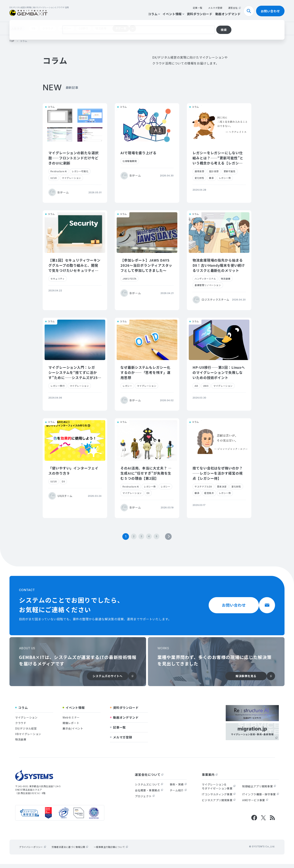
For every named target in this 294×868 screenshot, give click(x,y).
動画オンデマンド (228, 14)
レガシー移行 (58, 386)
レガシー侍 (225, 178)
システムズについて (149, 788)
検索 (250, 11)
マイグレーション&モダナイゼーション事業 (219, 790)
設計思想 (214, 171)
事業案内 (210, 778)
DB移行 (84, 28)
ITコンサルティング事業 (219, 798)
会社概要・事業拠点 (149, 794)
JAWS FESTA (129, 279)
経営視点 (209, 493)
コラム (154, 14)
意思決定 (222, 486)
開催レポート (71, 727)
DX (63, 481)
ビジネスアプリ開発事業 (219, 804)
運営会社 (234, 8)
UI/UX (54, 178)
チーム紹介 (178, 794)
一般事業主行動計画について (111, 851)
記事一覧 (198, 8)
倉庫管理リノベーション (208, 285)
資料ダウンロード (200, 14)
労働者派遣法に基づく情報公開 (70, 851)
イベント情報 (173, 14)
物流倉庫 (101, 28)
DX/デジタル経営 (26, 732)
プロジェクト (145, 800)
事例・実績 (178, 788)
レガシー (66, 28)
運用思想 (199, 171)
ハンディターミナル (205, 279)
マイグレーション (71, 178)
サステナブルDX (203, 486)
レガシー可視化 (80, 171)
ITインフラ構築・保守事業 (261, 798)
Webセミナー (71, 721)
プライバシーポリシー (32, 851)
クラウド (48, 28)
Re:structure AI (59, 171)
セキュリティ (58, 279)
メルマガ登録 (215, 8)
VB (33, 28)
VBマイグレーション (28, 738)
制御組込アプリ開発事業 (259, 790)
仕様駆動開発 (130, 161)
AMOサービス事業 (255, 804)
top (12, 41)
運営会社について (149, 778)
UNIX (206, 386)
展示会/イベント (73, 732)
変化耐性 (199, 178)
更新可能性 (230, 171)
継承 (211, 178)
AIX (196, 386)
